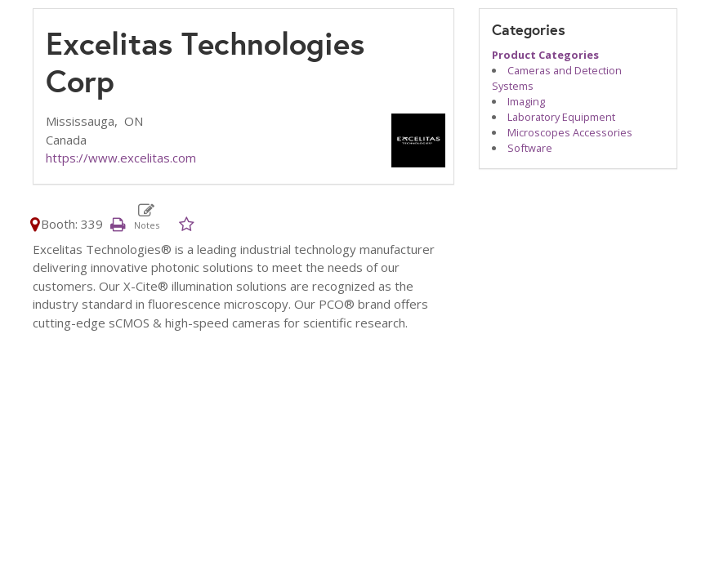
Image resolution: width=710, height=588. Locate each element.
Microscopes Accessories (570, 132)
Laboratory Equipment (561, 117)
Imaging (526, 101)
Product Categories (545, 55)
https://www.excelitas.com (121, 158)
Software (530, 148)
